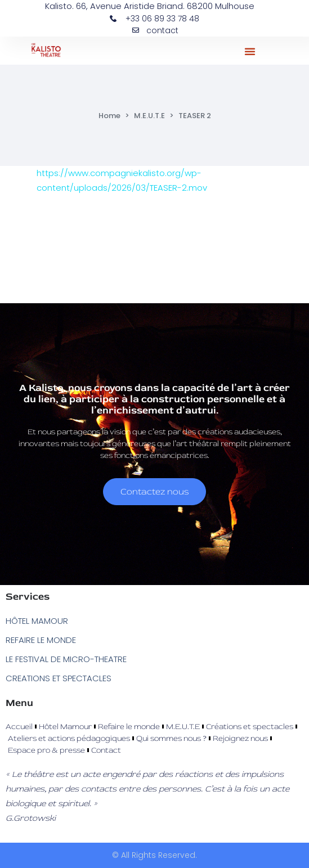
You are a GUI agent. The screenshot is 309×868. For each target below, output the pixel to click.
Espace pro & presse (46, 750)
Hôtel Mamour (65, 727)
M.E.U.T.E (149, 116)
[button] (250, 51)
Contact (106, 750)
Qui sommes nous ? (171, 738)
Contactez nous (154, 492)
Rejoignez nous (240, 738)
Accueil (19, 727)
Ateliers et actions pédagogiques (69, 738)
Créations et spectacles (250, 727)
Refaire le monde (129, 727)
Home (109, 116)
